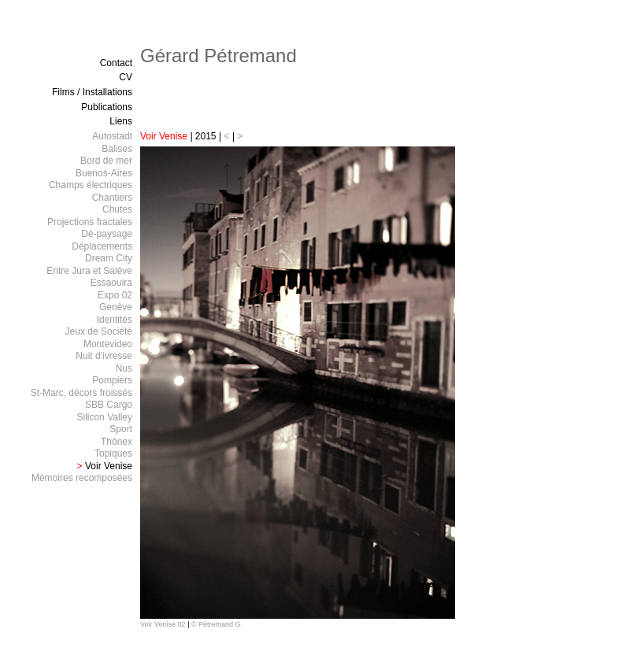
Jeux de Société (99, 331)
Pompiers (112, 380)
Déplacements (102, 246)
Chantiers (112, 198)
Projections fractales (90, 222)
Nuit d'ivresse (104, 356)
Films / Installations (92, 92)
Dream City (109, 258)
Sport (121, 429)
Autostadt (112, 136)
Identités (115, 320)
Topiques (113, 453)
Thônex (117, 442)
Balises (117, 149)
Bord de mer (106, 161)
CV (126, 77)
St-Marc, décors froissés (81, 393)
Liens (121, 121)
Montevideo (108, 344)
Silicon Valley (105, 417)
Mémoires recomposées (82, 478)
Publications (107, 107)
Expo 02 (115, 295)
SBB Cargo (109, 405)
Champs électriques (91, 185)
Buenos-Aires (104, 173)
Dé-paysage (107, 234)
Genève (116, 307)
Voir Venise (165, 136)
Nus (124, 368)
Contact (116, 63)
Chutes (117, 209)
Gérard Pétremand (218, 56)
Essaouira (111, 283)
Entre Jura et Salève (89, 271)
